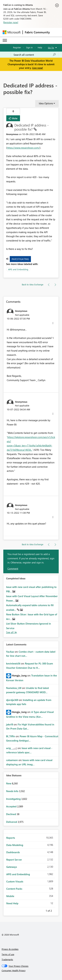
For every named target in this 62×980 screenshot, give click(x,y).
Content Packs (14, 889)
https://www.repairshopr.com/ (23, 148)
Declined (11, 814)
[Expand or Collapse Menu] (5, 40)
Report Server (14, 860)
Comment (13, 569)
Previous (42, 910)
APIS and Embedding (18, 269)
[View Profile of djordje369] (12, 700)
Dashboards (13, 852)
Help (40, 47)
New (9, 783)
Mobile (10, 896)
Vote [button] (14, 118)
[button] (53, 323)
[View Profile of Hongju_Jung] (19, 675)
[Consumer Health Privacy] (31, 970)
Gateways (12, 867)
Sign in (29, 47)
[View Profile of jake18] (10, 724)
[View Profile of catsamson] (12, 760)
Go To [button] (51, 48)
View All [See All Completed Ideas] (12, 632)
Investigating (20, 259)
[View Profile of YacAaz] (10, 652)
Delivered (12, 822)
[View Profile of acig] (8, 748)
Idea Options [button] (46, 103)
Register (17, 47)
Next (56, 910)
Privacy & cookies (10, 949)
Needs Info (13, 791)
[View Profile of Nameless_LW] (14, 688)
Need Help (12, 903)
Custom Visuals (15, 881)
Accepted (12, 806)
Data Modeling (15, 845)
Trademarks (7, 959)
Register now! (11, 22)
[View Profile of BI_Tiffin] (11, 736)
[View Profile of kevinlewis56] (13, 663)
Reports (11, 838)
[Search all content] (35, 55)
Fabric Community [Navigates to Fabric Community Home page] (37, 32)
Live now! (38, 68)
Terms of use (8, 954)
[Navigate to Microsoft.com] (12, 32)
